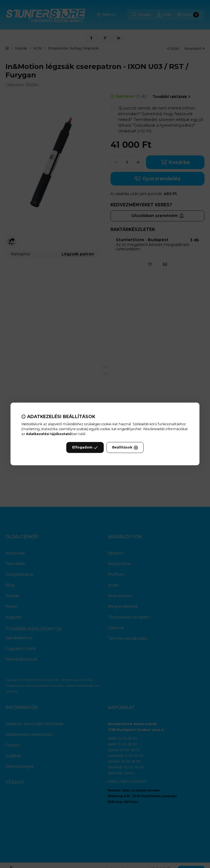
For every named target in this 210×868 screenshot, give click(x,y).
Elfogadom (85, 448)
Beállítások (125, 448)
